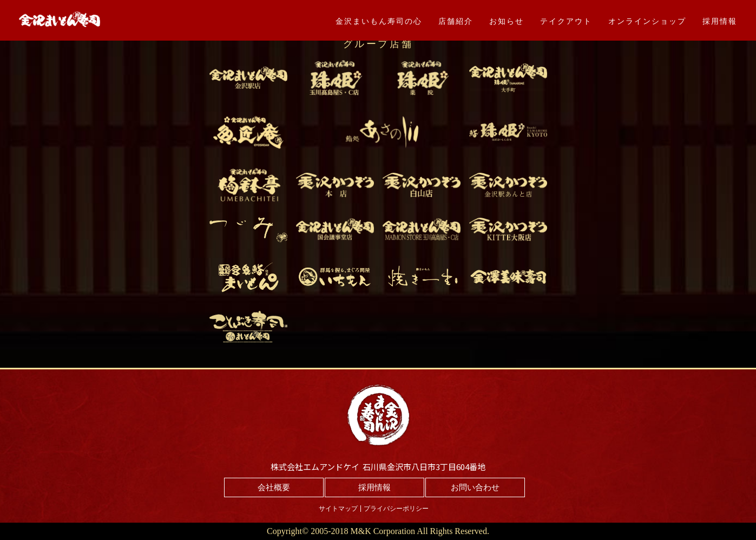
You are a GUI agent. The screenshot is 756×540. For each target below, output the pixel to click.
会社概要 (274, 487)
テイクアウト (566, 21)
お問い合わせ (475, 487)
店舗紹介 (456, 21)
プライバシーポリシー (396, 509)
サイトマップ (338, 509)
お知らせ (507, 21)
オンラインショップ (647, 21)
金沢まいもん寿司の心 (379, 21)
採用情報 (720, 21)
